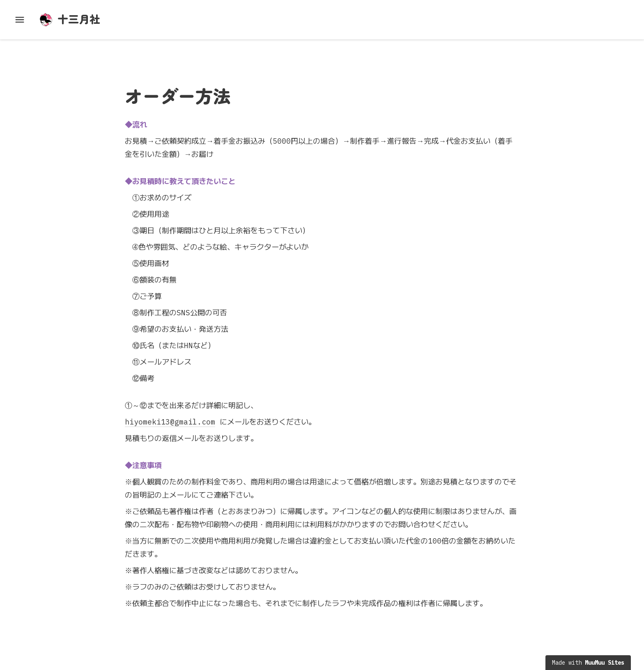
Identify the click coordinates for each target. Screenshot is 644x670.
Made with (588, 663)
